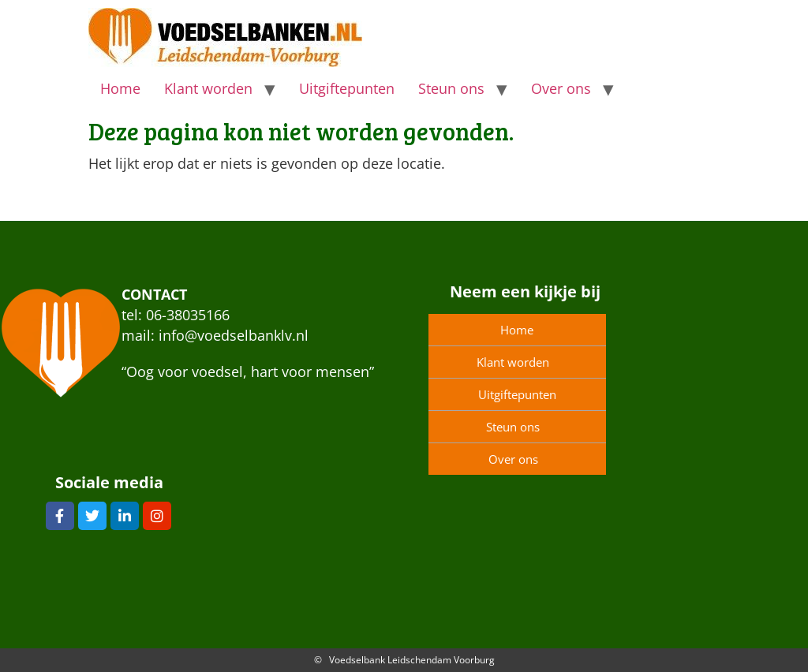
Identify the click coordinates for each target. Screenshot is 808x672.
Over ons (561, 88)
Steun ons (451, 88)
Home (120, 88)
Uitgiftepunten (347, 88)
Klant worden (208, 88)
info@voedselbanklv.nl (234, 335)
